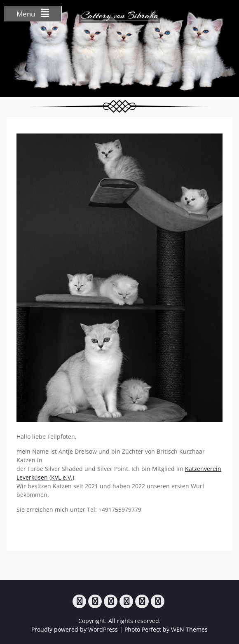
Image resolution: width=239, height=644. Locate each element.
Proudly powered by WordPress (75, 629)
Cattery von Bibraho (119, 15)
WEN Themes (189, 629)
